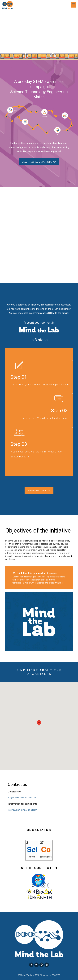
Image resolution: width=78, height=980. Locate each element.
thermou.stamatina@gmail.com (22, 810)
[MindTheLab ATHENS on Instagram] (47, 965)
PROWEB (56, 975)
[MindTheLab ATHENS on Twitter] (36, 965)
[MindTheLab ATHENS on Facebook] (31, 965)
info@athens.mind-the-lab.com (22, 798)
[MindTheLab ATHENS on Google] (42, 965)
